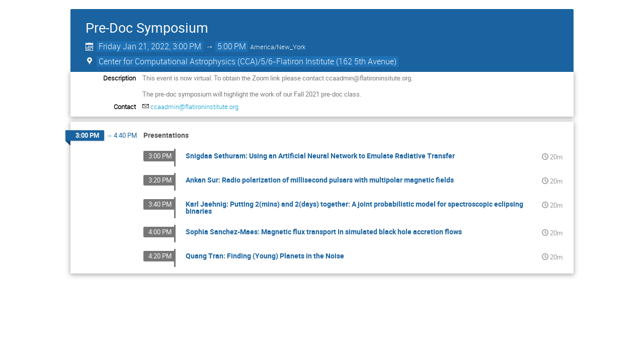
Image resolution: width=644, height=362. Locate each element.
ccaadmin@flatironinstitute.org (194, 107)
